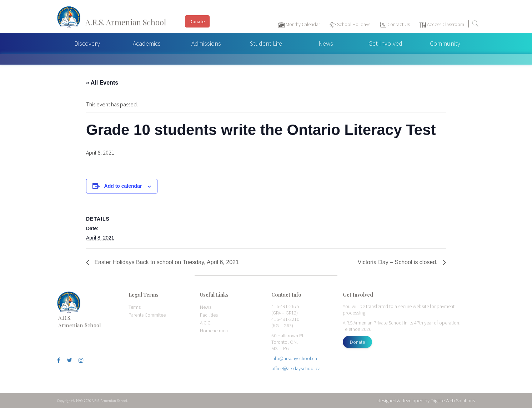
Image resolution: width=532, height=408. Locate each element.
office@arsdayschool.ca (296, 368)
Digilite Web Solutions (453, 401)
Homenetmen (214, 331)
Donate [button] (197, 21)
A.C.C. (206, 323)
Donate (357, 342)
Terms (135, 307)
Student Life (266, 43)
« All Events (102, 83)
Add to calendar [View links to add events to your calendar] (123, 186)
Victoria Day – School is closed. (398, 262)
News (326, 43)
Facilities (209, 315)
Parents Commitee (147, 315)
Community (445, 43)
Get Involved (385, 43)
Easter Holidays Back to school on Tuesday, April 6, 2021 (166, 262)
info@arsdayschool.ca (294, 358)
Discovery (87, 43)
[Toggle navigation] (523, 25)
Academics (147, 43)
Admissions (206, 43)
